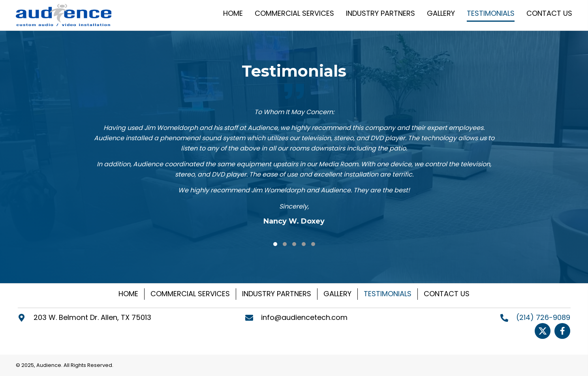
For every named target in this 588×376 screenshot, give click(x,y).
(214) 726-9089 (543, 317)
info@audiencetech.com (304, 317)
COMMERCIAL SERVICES (190, 294)
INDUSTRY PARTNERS (277, 294)
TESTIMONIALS (388, 294)
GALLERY (337, 294)
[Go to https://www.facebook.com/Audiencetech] (562, 331)
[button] (275, 244)
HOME (128, 294)
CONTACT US (447, 294)
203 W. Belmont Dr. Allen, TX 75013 (92, 317)
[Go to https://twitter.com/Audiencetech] (543, 331)
